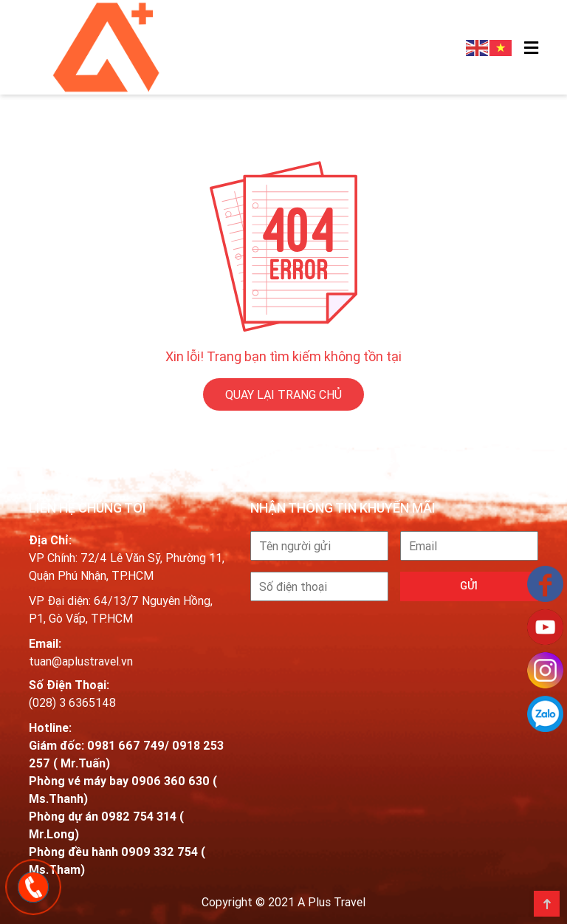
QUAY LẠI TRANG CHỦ (283, 393)
